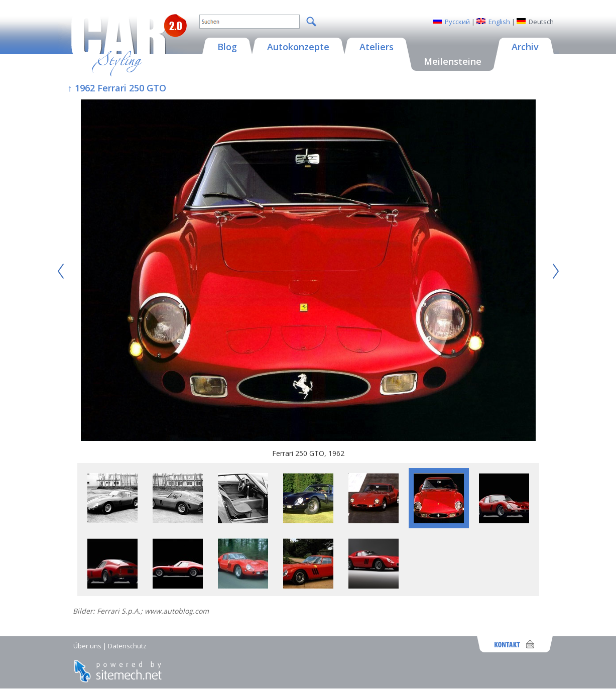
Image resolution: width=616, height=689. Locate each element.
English (499, 22)
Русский (457, 22)
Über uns (87, 646)
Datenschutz (127, 646)
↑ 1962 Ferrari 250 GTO (117, 88)
